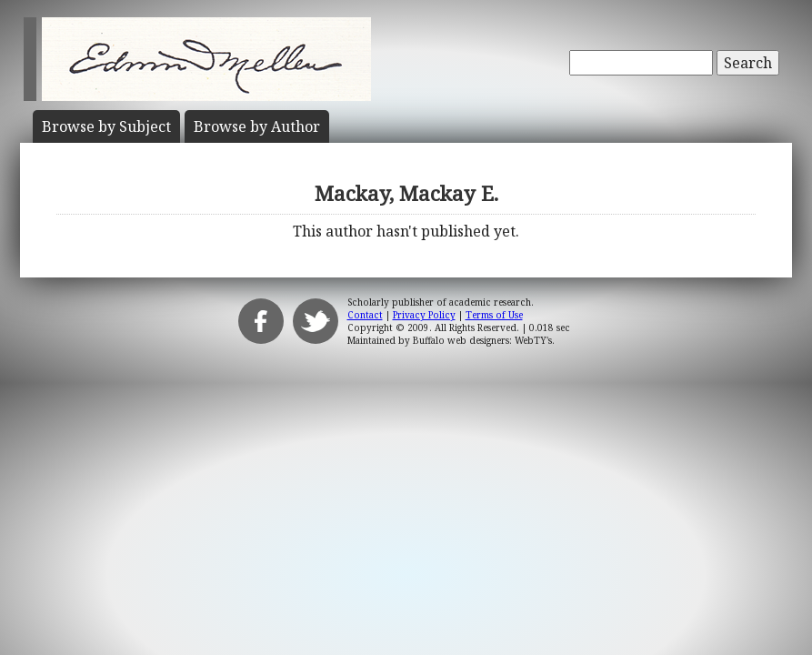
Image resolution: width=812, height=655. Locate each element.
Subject (106, 126)
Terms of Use (494, 315)
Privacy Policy (424, 315)
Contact (365, 315)
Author (257, 126)
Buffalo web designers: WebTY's (482, 340)
